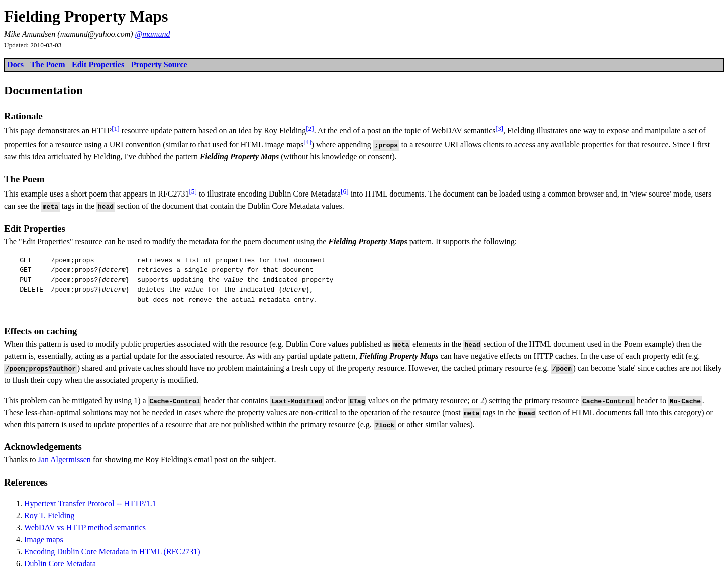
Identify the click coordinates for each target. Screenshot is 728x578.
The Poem (48, 65)
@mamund (153, 34)
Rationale (23, 116)
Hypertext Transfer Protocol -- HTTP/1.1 (90, 503)
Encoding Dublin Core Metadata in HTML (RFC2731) (112, 552)
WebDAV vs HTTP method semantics (85, 527)
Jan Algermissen (65, 460)
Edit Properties (98, 65)
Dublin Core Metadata (60, 564)
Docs (15, 65)
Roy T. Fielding (49, 515)
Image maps (44, 540)
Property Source (159, 65)
